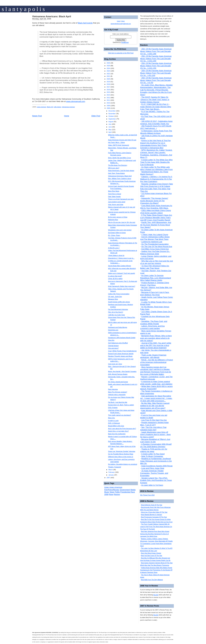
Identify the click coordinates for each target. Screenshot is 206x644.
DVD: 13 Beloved (114, 423)
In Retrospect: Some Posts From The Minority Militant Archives (156, 132)
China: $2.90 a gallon (115, 279)
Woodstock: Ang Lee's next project (120, 230)
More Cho (112, 418)
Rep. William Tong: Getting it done (120, 179)
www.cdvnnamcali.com (76, 101)
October (111, 116)
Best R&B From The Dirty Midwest (152, 580)
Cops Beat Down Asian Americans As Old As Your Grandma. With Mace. (156, 207)
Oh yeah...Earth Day (115, 297)
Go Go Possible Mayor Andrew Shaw (121, 454)
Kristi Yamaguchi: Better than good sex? (122, 286)
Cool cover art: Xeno (115, 364)
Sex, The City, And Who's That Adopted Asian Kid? (153, 429)
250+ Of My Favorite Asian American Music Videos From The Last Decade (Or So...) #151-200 (156, 59)
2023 (108, 71)
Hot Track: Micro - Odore (117, 142)
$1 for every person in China (118, 217)
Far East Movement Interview (118, 309)
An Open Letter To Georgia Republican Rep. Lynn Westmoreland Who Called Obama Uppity (156, 278)
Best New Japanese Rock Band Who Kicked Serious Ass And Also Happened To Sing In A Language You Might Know (155, 534)
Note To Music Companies (152, 456)
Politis (117, 492)
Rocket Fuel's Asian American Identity (121, 354)
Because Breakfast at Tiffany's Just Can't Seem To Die (155, 441)
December (112, 111)
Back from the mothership (117, 434)
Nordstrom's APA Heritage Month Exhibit (122, 338)
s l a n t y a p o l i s (23, 9)
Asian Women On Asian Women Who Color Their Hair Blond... (156, 108)
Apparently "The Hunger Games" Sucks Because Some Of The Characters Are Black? (154, 201)
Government (125, 490)
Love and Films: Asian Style (153, 468)
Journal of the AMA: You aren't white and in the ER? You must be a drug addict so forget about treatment (156, 345)
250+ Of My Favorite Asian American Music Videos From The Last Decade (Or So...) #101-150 (156, 66)
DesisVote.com (113, 330)
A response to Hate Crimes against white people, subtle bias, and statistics (156, 383)
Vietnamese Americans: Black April (52, 16)
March (111, 470)
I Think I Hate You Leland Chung (155, 235)
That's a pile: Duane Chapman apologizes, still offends (153, 356)
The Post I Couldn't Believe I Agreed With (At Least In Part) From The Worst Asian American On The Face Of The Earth (156, 527)
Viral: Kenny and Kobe (116, 204)
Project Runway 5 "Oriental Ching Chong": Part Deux (155, 284)
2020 (108, 79)
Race (111, 494)
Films (111, 490)
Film (106, 490)
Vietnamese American (68, 107)
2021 (108, 76)
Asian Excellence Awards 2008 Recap (157, 466)
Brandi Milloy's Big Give (116, 426)
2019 (108, 82)
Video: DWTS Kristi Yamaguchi (119, 145)
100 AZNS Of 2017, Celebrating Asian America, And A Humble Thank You (156, 122)
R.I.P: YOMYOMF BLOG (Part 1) (155, 104)
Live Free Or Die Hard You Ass (154, 420)
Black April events (85, 23)
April (110, 132)
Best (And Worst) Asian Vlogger (151, 553)
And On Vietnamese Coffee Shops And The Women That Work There (155, 238)
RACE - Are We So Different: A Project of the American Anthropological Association (157, 362)
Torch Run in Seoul (115, 194)
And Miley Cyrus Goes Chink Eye (155, 249)
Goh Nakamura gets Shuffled (118, 343)
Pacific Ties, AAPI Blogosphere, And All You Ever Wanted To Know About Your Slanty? (156, 225)
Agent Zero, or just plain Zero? (118, 431)
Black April (50, 107)
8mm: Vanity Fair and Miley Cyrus (120, 158)
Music (107, 492)
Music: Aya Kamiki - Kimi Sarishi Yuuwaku (122, 371)
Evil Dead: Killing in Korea (117, 233)
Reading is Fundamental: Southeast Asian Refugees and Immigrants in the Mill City (156, 461)
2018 (108, 84)
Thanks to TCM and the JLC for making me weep (154, 450)
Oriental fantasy (114, 346)
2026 (108, 63)
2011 (108, 100)
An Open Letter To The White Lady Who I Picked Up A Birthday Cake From (156, 168)
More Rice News (114, 191)
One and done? (113, 348)
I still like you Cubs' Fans (117, 315)
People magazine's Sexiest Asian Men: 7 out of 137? (154, 424)
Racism (117, 494)
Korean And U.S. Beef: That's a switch (121, 405)
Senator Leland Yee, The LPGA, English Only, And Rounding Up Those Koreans (156, 480)
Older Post (96, 116)
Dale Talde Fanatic (114, 196)
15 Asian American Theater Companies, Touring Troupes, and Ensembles (154, 473)
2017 (108, 87)
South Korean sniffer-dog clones (119, 302)
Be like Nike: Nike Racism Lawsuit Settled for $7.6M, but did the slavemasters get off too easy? (155, 406)
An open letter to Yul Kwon (152, 485)
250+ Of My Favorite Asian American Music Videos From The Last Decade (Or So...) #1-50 (156, 80)
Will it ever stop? (114, 168)
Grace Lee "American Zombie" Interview (122, 451)
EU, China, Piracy (114, 235)
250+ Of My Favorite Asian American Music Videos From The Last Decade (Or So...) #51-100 (156, 73)
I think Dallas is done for (116, 255)
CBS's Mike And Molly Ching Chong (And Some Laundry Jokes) (156, 212)
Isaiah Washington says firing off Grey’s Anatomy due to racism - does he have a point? (155, 435)
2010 (108, 103)
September (112, 119)
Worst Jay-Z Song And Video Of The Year (154, 512)
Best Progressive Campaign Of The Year (154, 517)
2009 (108, 106)
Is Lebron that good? (115, 276)
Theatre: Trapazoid (115, 467)
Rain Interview (113, 389)
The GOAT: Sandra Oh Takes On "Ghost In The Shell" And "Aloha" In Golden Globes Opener (155, 100)
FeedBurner (125, 42)
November (112, 114)
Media (133, 490)
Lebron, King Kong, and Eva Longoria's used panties (152, 327)
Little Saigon (57, 107)
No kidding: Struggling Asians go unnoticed (123, 464)
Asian (107, 487)
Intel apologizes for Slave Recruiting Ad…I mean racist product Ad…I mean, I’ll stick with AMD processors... (156, 398)
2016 (108, 90)
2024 (108, 68)
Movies (116, 490)
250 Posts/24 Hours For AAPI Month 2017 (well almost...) (156, 127)
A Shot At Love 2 (114, 248)
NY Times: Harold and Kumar (118, 382)
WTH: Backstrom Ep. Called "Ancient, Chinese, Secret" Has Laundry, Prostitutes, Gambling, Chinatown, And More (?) (156, 154)
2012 (108, 98)
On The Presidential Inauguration (155, 244)
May (110, 130)
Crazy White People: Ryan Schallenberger (122, 351)
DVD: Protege (113, 408)
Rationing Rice (113, 220)
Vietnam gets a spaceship (117, 395)
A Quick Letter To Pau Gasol (153, 454)
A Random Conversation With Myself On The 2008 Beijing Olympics (156, 445)
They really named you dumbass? (120, 415)
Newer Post (37, 116)
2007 (108, 478)
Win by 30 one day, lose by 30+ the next (122, 222)
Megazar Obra (113, 299)
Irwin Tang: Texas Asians (116, 173)
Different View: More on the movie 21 (121, 457)
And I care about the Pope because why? (122, 429)
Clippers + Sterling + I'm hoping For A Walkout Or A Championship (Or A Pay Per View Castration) (156, 179)
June (110, 127)
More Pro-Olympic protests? (118, 392)
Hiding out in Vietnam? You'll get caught (122, 273)
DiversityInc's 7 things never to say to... (121, 258)
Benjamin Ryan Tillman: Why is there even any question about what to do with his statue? (156, 338)
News (112, 492)
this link (156, 595)
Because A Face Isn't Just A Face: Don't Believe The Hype (155, 294)
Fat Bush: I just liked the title (118, 402)
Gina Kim (111, 340)
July (110, 124)
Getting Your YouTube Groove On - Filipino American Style (155, 253)
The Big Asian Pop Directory (118, 165)
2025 (108, 66)
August (111, 122)
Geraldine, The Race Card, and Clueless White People (154, 322)
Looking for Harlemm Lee (152, 242)
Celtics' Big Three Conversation (119, 294)
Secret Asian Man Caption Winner (120, 266)
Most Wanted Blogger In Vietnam (151, 515)
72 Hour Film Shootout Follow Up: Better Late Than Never (155, 267)
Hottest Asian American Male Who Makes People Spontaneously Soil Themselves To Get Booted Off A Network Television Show (156, 570)
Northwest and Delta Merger (118, 327)
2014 (108, 95)
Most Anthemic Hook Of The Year (152, 505)
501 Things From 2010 (147, 495)
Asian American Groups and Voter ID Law (122, 140)
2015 (108, 92)
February (112, 472)
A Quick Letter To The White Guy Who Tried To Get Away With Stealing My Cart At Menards (156, 162)
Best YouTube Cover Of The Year (152, 556)
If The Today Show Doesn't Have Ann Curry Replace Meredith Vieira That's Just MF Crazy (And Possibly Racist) (156, 218)
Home (67, 116)
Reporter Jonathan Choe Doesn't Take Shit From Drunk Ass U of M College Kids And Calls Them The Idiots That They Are (157, 188)
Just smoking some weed (117, 202)
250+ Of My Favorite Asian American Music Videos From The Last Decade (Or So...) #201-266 (156, 51)
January (111, 475)
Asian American (41, 107)
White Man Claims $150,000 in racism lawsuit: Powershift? (156, 388)
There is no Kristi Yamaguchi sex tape (121, 199)
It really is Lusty (113, 421)
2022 (108, 74)
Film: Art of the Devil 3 (116, 312)
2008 (108, 108)
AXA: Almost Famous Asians (118, 374)
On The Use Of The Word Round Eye (157, 247)
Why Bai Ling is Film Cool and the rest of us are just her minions (157, 262)
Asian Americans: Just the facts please (121, 171)
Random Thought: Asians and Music (120, 356)
